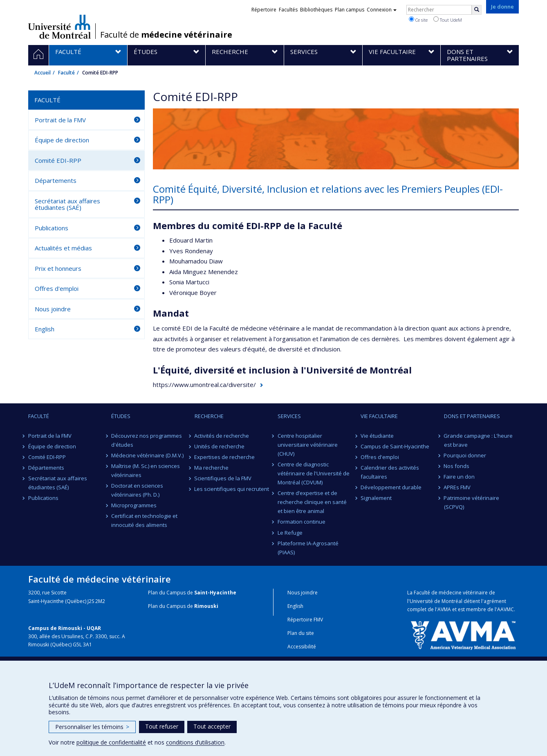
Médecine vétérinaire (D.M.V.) (147, 455)
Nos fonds (457, 466)
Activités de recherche (222, 436)
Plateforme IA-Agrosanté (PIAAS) (308, 548)
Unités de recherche (220, 446)
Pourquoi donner (465, 455)
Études (121, 416)
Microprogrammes (134, 505)
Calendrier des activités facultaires (390, 472)
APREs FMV (457, 487)
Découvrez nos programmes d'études (147, 440)
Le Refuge (290, 533)
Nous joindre (53, 309)
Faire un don (460, 477)
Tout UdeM (448, 20)
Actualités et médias (63, 248)
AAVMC (506, 609)
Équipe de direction (62, 140)
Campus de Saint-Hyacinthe (395, 446)
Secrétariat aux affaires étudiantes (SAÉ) (67, 204)
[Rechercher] (477, 10)
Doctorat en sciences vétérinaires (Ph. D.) (137, 490)
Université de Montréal (59, 27)
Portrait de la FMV (60, 120)
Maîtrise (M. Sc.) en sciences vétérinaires (146, 470)
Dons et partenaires (472, 416)
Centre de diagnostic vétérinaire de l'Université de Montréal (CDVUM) (314, 473)
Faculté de (166, 35)
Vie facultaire (379, 416)
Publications (52, 228)
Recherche (209, 416)
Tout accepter (212, 726)
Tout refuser (162, 726)
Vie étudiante (377, 436)
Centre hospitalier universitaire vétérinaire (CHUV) (308, 445)
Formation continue (302, 522)
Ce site (418, 20)
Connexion (382, 10)
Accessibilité (302, 647)
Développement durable (391, 487)
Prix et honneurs (58, 268)
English (45, 329)
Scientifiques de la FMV (223, 478)
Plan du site (301, 633)
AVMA (444, 609)
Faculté (66, 73)
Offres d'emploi (57, 288)
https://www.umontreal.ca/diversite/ (204, 385)
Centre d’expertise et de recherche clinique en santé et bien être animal (312, 502)
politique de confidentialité (111, 742)
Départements (56, 180)
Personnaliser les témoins (92, 727)
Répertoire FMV (305, 620)
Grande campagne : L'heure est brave (479, 440)
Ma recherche (212, 468)
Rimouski (206, 606)
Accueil (43, 73)
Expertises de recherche (225, 457)
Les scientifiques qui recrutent (232, 489)
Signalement (376, 498)
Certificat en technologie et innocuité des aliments (144, 520)
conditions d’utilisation (195, 742)
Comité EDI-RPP (58, 160)
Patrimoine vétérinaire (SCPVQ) (472, 502)
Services (289, 416)
